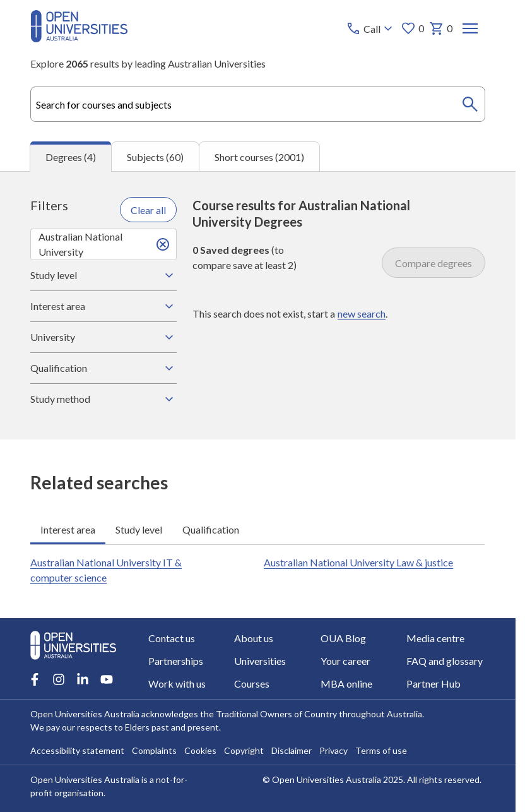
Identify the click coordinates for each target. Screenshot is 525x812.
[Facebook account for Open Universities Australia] (35, 679)
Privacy (333, 750)
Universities (261, 661)
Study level (103, 275)
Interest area (103, 306)
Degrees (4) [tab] (71, 157)
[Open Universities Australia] (79, 38)
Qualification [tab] (211, 529)
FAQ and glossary (445, 661)
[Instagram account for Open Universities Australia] (59, 679)
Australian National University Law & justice (358, 562)
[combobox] (257, 104)
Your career (345, 661)
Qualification (103, 368)
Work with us (177, 684)
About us (254, 638)
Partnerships (176, 661)
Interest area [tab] (68, 529)
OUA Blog (343, 638)
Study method (103, 399)
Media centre (435, 638)
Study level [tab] (139, 529)
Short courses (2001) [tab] (259, 157)
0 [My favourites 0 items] (412, 28)
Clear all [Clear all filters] (148, 210)
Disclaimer (292, 750)
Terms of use (381, 750)
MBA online (346, 684)
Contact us (172, 638)
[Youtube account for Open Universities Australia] (107, 679)
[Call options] (371, 28)
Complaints (154, 750)
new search (362, 313)
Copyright (244, 750)
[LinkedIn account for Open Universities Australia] (83, 679)
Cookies (200, 750)
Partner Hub (434, 684)
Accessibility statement (77, 750)
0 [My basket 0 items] (441, 28)
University (103, 337)
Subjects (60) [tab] (155, 157)
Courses (252, 684)
